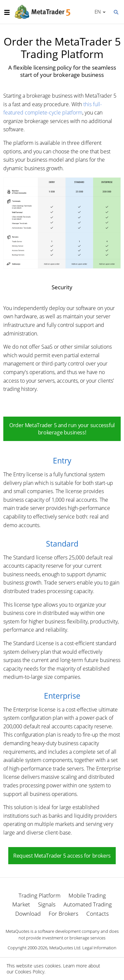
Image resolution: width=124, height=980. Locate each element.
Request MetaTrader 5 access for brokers (62, 856)
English (97, 12)
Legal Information (99, 948)
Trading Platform (40, 895)
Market (21, 904)
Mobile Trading (87, 895)
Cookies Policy (30, 972)
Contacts (98, 914)
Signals (47, 904)
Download (28, 914)
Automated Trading (88, 904)
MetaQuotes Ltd (65, 948)
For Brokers (63, 914)
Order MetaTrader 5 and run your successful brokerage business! (62, 429)
